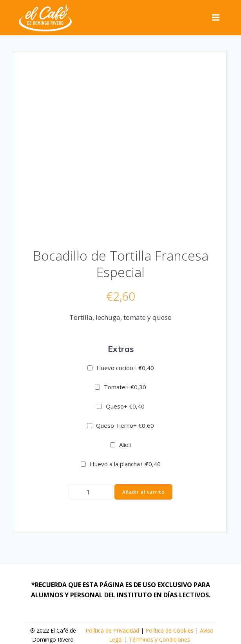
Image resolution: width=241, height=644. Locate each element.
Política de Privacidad (112, 630)
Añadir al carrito (144, 492)
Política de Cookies (169, 630)
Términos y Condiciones (159, 639)
